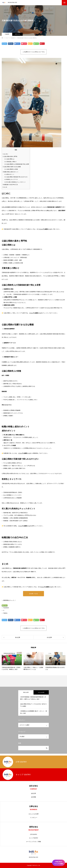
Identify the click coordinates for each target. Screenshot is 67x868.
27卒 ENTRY (34, 834)
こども (28, 653)
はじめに (5, 154)
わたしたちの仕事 (34, 814)
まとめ (5, 187)
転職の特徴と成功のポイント (11, 172)
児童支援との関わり (11, 162)
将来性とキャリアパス (11, 179)
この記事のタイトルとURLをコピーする (33, 52)
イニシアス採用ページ (45, 229)
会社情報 (33, 797)
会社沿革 (33, 793)
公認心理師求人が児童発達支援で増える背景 (17, 164)
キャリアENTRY (34, 838)
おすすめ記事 (41, 692)
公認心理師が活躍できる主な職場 (12, 167)
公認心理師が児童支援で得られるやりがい (16, 177)
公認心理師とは (9, 159)
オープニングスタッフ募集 (34, 842)
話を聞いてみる (33, 594)
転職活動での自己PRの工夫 (10, 185)
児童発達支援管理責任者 (9, 653)
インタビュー (34, 817)
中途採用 (7, 34)
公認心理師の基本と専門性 (10, 156)
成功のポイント (9, 174)
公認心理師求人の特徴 (11, 169)
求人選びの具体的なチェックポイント (15, 182)
